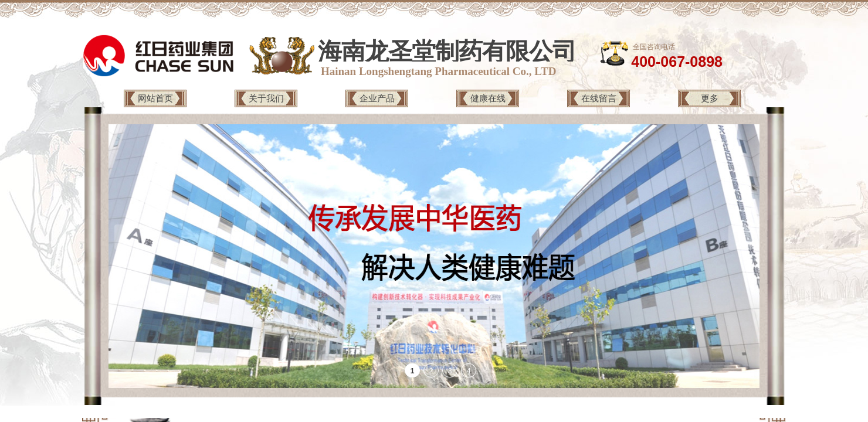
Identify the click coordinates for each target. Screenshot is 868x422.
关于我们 (266, 98)
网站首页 (155, 98)
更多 (710, 98)
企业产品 (377, 98)
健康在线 (488, 98)
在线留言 (599, 98)
